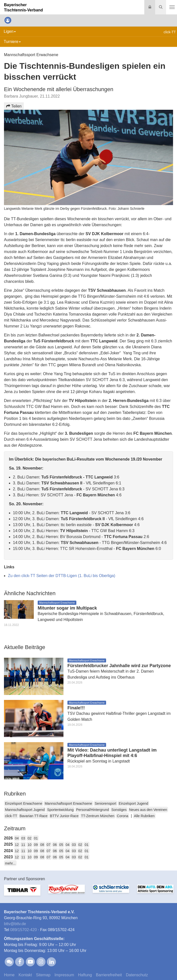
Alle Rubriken (144, 816)
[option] (22, 893)
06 (55, 845)
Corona (122, 816)
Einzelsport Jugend (133, 803)
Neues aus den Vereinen (148, 810)
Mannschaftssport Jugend (25, 810)
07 (49, 845)
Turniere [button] (12, 42)
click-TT (11, 816)
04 (17, 838)
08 (42, 845)
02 (29, 838)
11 (23, 845)
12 (17, 845)
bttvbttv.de (15, 924)
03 (23, 838)
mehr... (10, 863)
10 (29, 845)
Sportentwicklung (60, 810)
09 (36, 845)
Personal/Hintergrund (92, 810)
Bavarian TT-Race (34, 816)
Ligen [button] (10, 31)
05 (61, 845)
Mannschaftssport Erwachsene (68, 803)
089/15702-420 (24, 930)
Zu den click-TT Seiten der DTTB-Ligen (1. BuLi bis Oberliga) (62, 576)
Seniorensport (105, 803)
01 (36, 838)
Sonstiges (119, 810)
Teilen (14, 106)
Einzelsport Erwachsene (24, 803)
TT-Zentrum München (98, 816)
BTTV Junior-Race (64, 816)
